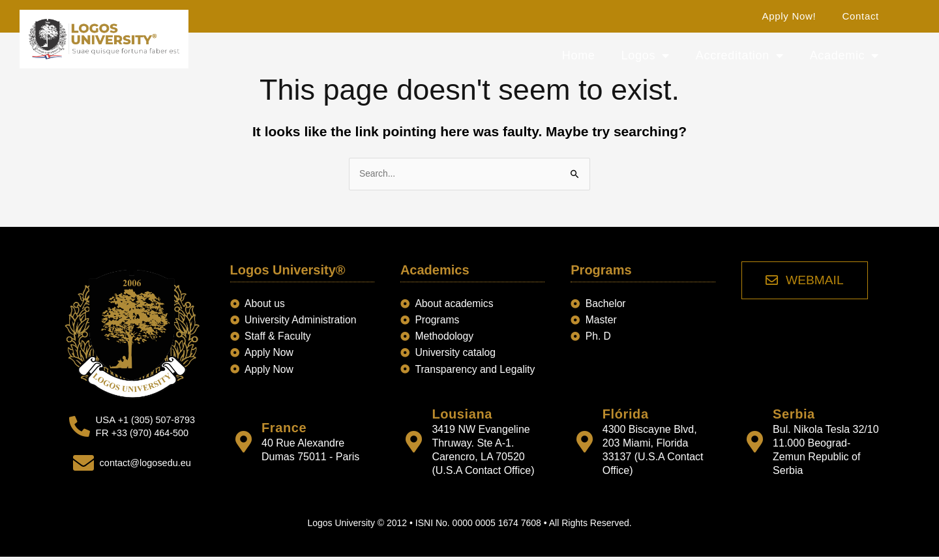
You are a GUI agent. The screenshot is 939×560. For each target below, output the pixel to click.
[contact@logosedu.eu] (82, 464)
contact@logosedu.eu (145, 464)
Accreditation (740, 55)
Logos (646, 55)
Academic (844, 55)
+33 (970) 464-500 (150, 435)
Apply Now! (789, 16)
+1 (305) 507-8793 (156, 421)
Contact (860, 16)
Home (579, 55)
